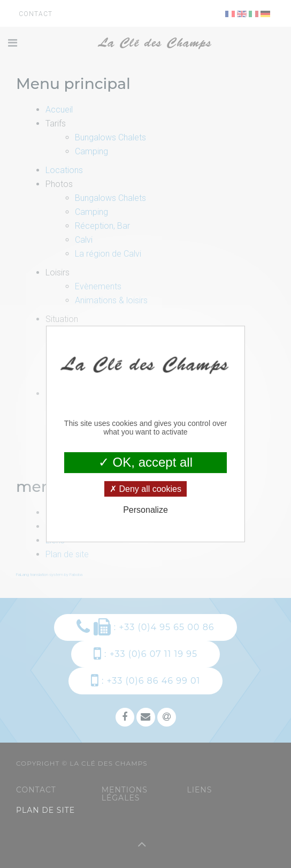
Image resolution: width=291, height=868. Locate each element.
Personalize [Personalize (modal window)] (145, 510)
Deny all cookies (145, 489)
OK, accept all (145, 462)
